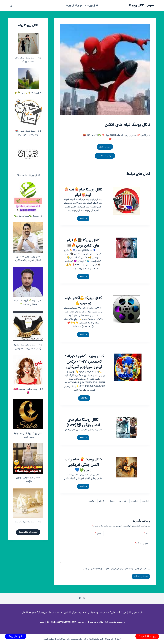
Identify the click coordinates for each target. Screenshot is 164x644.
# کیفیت (91, 501)
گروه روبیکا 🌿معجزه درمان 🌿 (28, 216)
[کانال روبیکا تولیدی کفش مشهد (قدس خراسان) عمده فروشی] (28, 326)
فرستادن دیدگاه (141, 576)
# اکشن (145, 501)
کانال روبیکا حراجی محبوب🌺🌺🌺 (28, 391)
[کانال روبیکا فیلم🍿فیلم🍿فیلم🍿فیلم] (127, 201)
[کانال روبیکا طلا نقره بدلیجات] (28, 503)
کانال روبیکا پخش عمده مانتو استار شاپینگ (28, 60)
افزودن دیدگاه (142, 543)
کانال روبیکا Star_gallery (28, 175)
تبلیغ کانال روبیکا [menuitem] (74, 6)
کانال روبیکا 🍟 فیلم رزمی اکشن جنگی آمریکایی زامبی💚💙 (83, 465)
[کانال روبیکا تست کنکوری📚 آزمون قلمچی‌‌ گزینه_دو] (28, 113)
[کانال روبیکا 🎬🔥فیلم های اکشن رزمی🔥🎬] (127, 248)
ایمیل (98, 534)
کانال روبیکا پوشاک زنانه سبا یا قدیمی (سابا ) (28, 435)
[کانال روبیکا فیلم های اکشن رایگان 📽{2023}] (127, 427)
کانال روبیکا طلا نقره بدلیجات (28, 522)
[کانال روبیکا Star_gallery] (28, 156)
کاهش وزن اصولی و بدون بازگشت (28, 479)
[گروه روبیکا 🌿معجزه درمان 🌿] (28, 197)
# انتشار (134, 501)
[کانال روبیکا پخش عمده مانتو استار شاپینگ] (28, 44)
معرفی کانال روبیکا (142, 6)
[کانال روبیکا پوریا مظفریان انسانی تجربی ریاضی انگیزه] (28, 237)
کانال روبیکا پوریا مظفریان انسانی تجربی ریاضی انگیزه (28, 258)
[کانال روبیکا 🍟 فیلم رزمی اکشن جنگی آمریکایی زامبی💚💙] (127, 467)
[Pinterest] (80, 598)
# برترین (123, 501)
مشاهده (83, 219)
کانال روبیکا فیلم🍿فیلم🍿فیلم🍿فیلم (83, 192)
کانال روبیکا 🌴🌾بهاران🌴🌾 (28, 93)
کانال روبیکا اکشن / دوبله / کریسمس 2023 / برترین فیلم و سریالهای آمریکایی (84, 362)
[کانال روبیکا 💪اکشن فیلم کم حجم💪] (127, 309)
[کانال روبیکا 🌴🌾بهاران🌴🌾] (28, 78)
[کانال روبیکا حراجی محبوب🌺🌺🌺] (28, 370)
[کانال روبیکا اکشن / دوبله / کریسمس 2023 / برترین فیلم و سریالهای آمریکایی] (128, 367)
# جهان (112, 501)
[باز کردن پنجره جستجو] (11, 6)
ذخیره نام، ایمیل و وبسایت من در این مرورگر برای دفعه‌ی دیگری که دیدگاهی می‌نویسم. (115, 569)
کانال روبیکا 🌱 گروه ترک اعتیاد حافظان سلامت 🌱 (28, 302)
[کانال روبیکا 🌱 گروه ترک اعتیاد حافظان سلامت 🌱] (28, 282)
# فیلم (102, 501)
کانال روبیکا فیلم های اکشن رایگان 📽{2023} (83, 422)
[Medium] (84, 598)
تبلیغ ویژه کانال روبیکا (28, 532)
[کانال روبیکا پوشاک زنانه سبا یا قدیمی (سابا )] (28, 414)
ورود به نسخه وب (105, 156)
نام (146, 534)
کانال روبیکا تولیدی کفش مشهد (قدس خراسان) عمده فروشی (28, 347)
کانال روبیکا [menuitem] (91, 6)
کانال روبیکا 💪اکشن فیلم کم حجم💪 (83, 301)
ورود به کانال (105, 147)
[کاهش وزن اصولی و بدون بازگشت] (28, 458)
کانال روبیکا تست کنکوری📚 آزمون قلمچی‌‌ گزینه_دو (28, 133)
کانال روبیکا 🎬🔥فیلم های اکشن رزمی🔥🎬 (83, 243)
